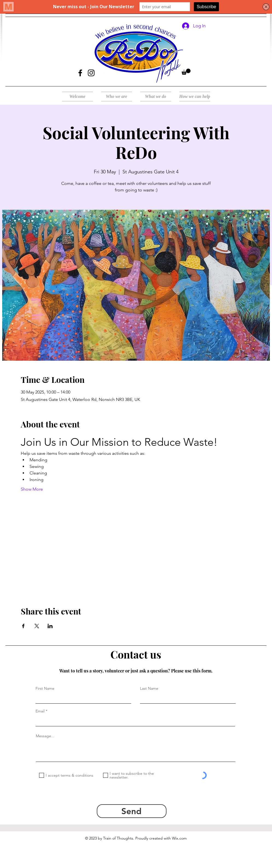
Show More (32, 489)
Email (40, 711)
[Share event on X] (37, 626)
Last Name (149, 688)
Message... (45, 736)
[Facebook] (80, 73)
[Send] (132, 811)
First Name (45, 688)
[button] (186, 72)
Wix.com (179, 838)
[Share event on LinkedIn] (50, 626)
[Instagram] (91, 73)
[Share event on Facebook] (23, 626)
